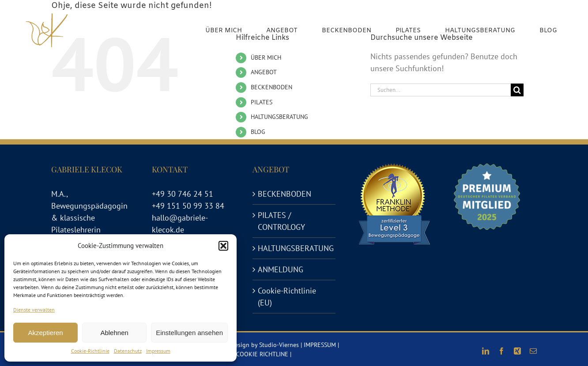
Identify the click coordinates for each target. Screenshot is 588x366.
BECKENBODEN (271, 87)
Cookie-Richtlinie (90, 351)
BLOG (258, 132)
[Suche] (517, 90)
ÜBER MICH (266, 57)
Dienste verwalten (34, 310)
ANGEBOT (264, 72)
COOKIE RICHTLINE (262, 354)
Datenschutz (128, 351)
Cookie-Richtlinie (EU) (287, 297)
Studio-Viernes (279, 345)
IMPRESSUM (320, 345)
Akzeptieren (45, 333)
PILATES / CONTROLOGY (281, 221)
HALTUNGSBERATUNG (279, 117)
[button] (223, 246)
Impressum (158, 351)
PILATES (262, 102)
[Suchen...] (441, 90)
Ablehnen (114, 333)
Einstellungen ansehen (189, 333)
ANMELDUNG (281, 269)
